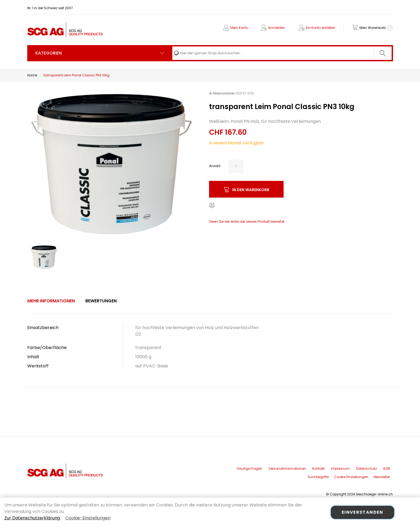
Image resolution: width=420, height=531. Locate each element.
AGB (387, 469)
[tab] (51, 301)
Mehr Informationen (51, 301)
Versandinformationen (287, 469)
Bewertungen (101, 301)
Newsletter (382, 477)
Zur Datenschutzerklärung (32, 518)
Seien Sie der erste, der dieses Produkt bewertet (247, 221)
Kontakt (318, 469)
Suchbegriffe (318, 477)
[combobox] (282, 53)
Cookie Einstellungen (351, 477)
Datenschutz (366, 469)
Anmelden (276, 28)
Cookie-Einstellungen (88, 518)
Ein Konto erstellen (321, 28)
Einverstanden (362, 512)
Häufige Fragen (250, 469)
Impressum (340, 469)
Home (32, 75)
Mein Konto (239, 28)
